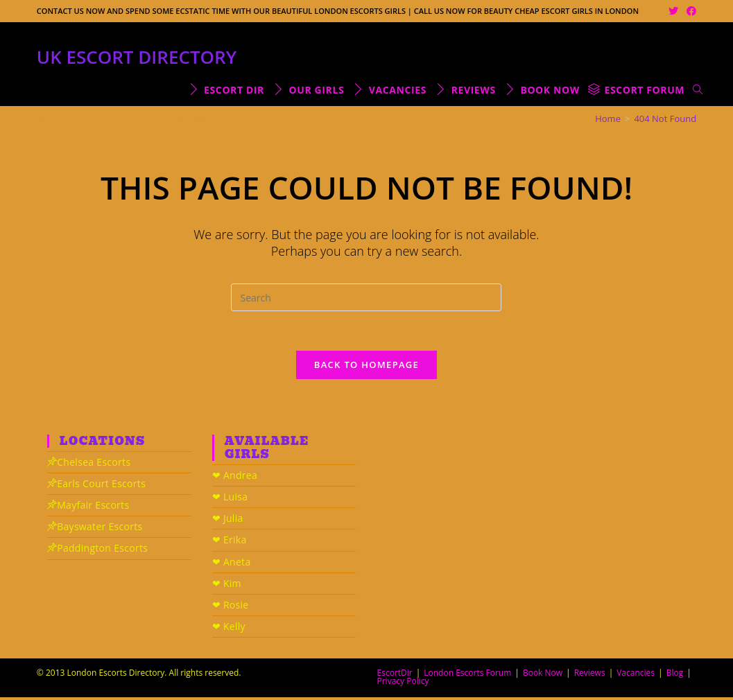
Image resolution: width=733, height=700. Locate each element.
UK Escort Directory (137, 57)
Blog (675, 675)
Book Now (543, 675)
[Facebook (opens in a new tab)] (689, 11)
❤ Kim (227, 585)
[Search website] (698, 90)
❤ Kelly (229, 629)
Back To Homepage (366, 367)
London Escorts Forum (467, 675)
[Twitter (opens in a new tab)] (673, 11)
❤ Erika (230, 542)
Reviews (590, 675)
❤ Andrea (235, 478)
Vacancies (636, 675)
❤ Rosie (231, 607)
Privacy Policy (403, 684)
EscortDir (395, 675)
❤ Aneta (232, 564)
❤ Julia (228, 521)
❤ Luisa (230, 499)
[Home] (608, 119)
